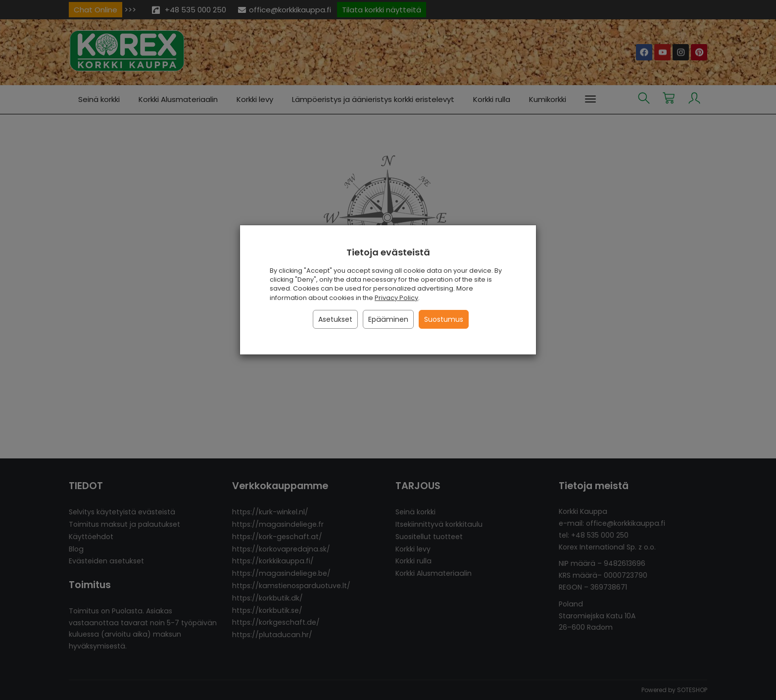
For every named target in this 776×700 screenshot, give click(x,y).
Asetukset (335, 319)
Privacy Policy (396, 298)
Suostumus (444, 319)
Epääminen (388, 319)
